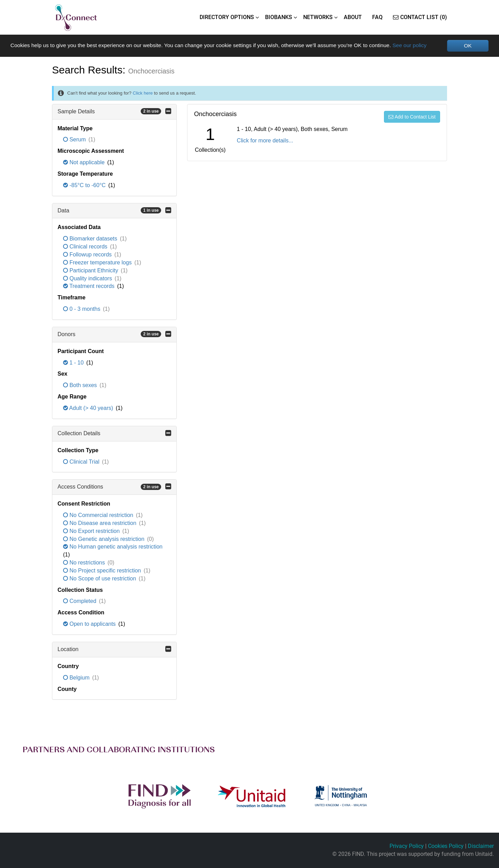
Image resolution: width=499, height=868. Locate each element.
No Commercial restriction (99, 515)
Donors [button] (114, 334)
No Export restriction (92, 531)
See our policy (422, 45)
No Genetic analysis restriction (104, 539)
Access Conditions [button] (114, 487)
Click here (143, 93)
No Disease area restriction (100, 523)
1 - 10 (74, 363)
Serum (75, 140)
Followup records (88, 255)
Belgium (77, 678)
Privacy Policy (407, 846)
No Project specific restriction (103, 571)
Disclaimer (481, 846)
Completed (80, 601)
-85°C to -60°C (85, 185)
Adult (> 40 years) (89, 408)
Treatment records (90, 286)
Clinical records (86, 247)
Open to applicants (90, 624)
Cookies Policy (446, 846)
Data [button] (114, 210)
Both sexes (81, 385)
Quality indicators (88, 278)
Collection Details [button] (114, 433)
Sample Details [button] (114, 111)
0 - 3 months (82, 309)
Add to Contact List (412, 117)
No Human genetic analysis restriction (113, 547)
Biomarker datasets (91, 239)
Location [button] (114, 649)
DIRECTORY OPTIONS (227, 17)
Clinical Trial (82, 462)
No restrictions (85, 563)
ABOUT (353, 17)
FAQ (377, 17)
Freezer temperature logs (98, 262)
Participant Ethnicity (91, 270)
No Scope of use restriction (100, 578)
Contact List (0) (420, 17)
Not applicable (85, 163)
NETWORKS (318, 17)
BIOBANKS (279, 17)
